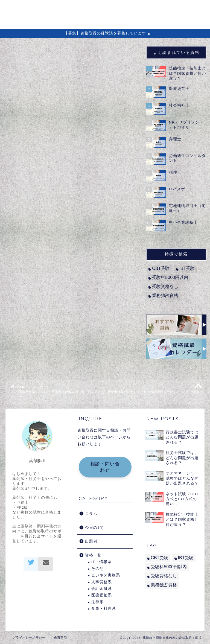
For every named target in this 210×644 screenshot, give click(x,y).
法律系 (97, 602)
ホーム (55, 9)
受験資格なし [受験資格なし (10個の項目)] (165, 286)
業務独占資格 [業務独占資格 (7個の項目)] (165, 295)
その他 (97, 569)
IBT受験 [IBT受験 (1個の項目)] (187, 268)
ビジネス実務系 (106, 575)
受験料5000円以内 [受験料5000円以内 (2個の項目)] (170, 277)
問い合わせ (59, 20)
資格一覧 (93, 555)
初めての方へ (84, 9)
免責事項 (60, 637)
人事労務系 (102, 582)
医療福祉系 (102, 595)
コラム (113, 9)
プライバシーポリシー (29, 637)
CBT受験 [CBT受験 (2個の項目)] (161, 268)
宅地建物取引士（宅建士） (49, 206)
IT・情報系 (101, 562)
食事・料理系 (104, 609)
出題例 (157, 9)
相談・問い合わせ (105, 467)
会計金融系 (102, 589)
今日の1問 (18, 54)
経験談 (135, 9)
